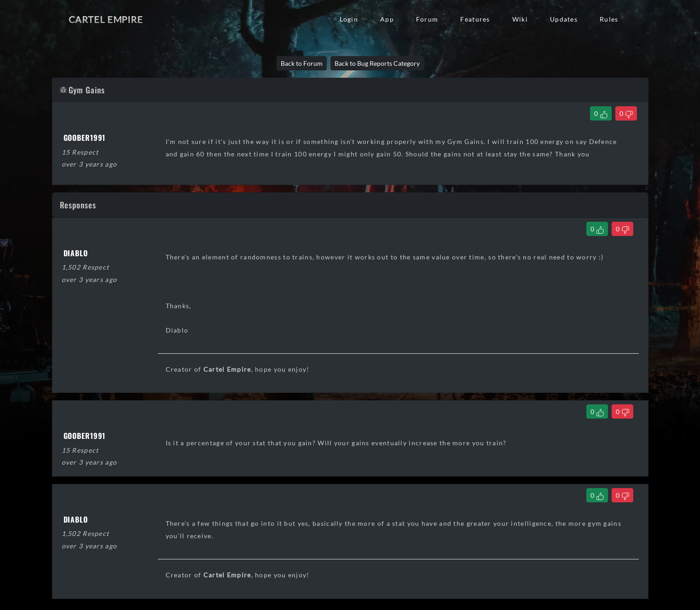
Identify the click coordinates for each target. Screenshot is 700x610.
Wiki (520, 19)
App (387, 19)
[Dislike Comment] (622, 229)
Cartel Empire (106, 19)
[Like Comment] (597, 229)
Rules (609, 19)
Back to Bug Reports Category (377, 63)
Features (475, 19)
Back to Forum (302, 63)
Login (349, 19)
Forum (427, 19)
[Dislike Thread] (626, 113)
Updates (564, 19)
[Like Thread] (601, 113)
